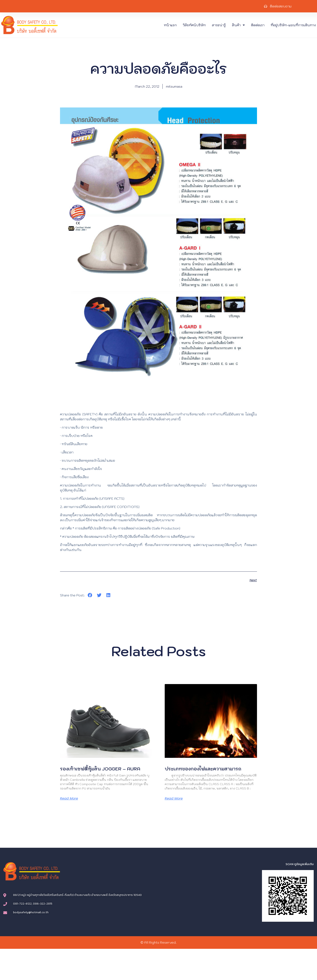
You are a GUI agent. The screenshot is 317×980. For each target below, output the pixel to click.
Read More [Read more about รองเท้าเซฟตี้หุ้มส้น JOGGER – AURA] (69, 799)
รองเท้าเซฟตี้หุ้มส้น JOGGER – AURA (100, 769)
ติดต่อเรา (258, 25)
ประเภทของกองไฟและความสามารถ (203, 769)
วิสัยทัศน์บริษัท (194, 25)
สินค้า (238, 25)
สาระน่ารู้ (219, 25)
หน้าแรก (170, 25)
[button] (90, 595)
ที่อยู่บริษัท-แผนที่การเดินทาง (293, 25)
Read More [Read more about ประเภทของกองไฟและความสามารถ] (174, 799)
